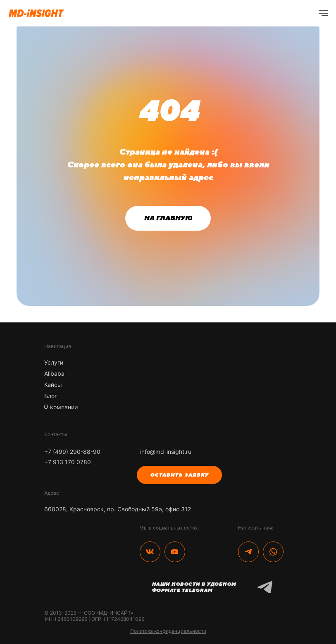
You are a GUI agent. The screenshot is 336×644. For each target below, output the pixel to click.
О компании (60, 407)
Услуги (54, 362)
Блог (51, 396)
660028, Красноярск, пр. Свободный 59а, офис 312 (118, 509)
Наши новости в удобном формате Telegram (194, 587)
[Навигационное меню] (323, 13)
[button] (179, 475)
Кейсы (53, 385)
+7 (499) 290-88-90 (72, 452)
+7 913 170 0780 (68, 462)
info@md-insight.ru (166, 452)
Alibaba (54, 373)
